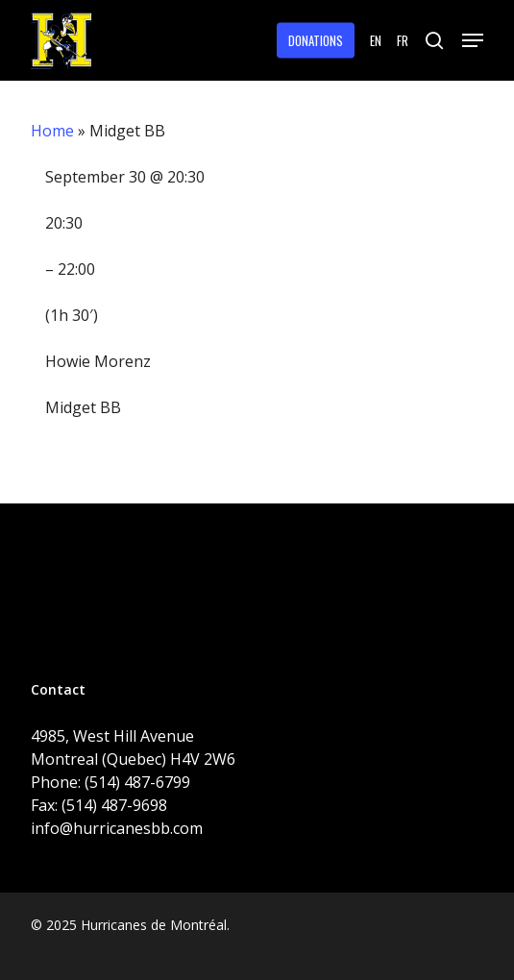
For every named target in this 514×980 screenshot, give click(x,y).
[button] (473, 40)
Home (52, 131)
